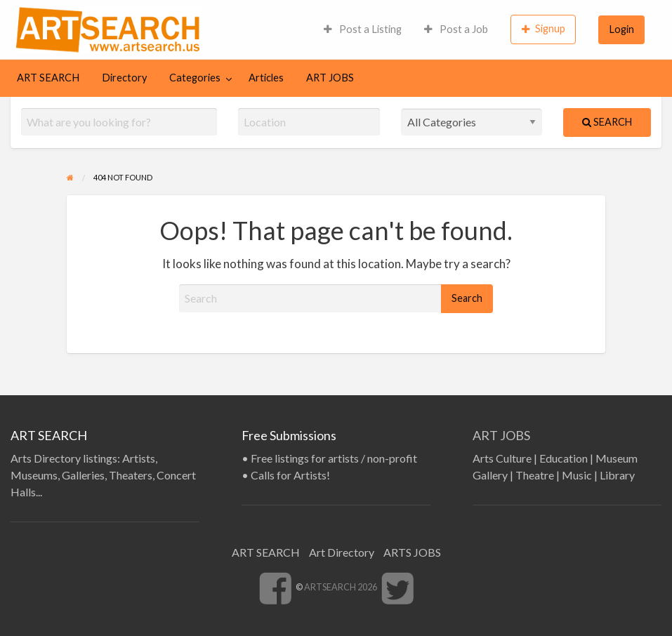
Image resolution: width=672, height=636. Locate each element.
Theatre (535, 475)
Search (607, 122)
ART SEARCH (48, 78)
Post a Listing (363, 29)
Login (622, 29)
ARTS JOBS (412, 552)
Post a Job (456, 29)
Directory (124, 78)
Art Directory (342, 552)
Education (564, 458)
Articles (266, 78)
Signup (543, 29)
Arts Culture (502, 458)
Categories (195, 78)
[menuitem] (363, 29)
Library (617, 475)
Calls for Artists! (290, 475)
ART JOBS (330, 78)
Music (577, 475)
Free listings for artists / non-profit (334, 458)
